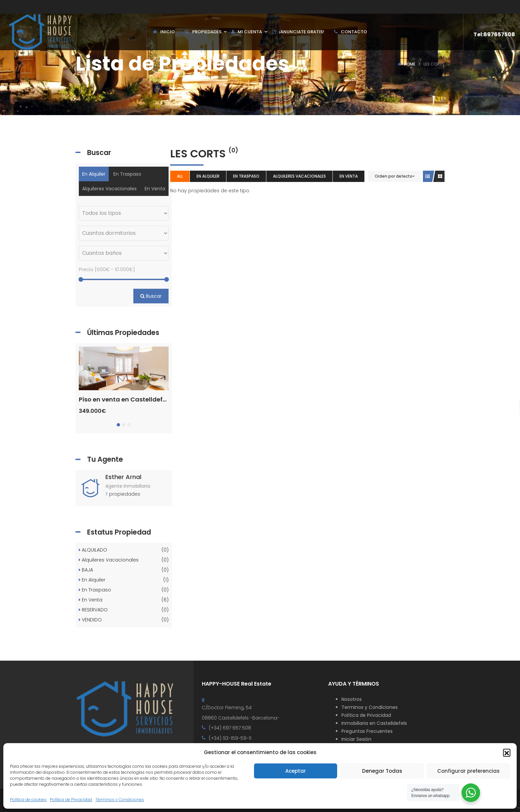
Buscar (151, 296)
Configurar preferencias (468, 771)
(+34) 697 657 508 (230, 728)
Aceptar (296, 771)
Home (410, 64)
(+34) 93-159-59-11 (230, 738)
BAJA (124, 570)
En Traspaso (246, 176)
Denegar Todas (382, 771)
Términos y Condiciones (120, 800)
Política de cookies (28, 800)
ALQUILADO (124, 550)
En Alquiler (208, 176)
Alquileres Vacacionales (299, 176)
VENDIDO (124, 620)
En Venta (349, 176)
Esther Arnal (123, 477)
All (180, 176)
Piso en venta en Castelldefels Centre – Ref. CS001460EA (165, 399)
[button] (507, 752)
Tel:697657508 (494, 34)
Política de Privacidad (71, 800)
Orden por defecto (394, 176)
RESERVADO (124, 610)
